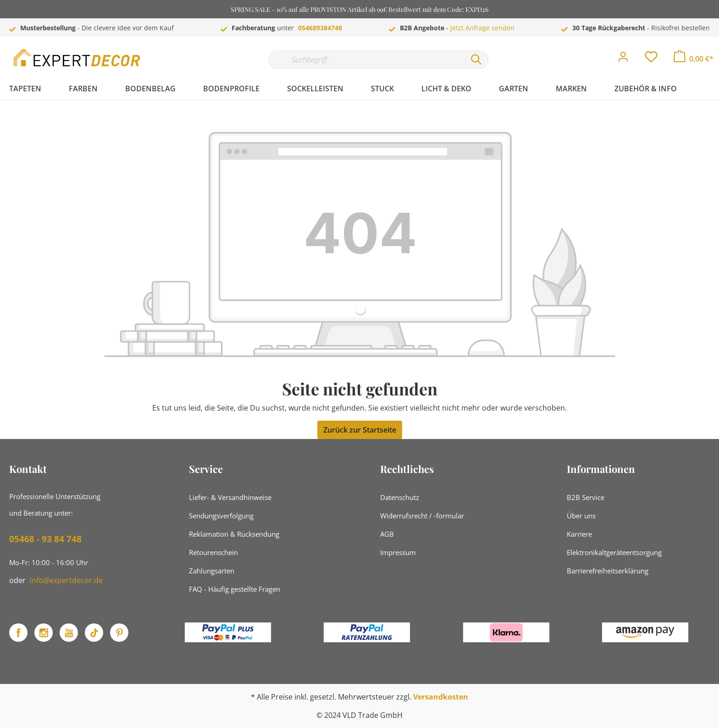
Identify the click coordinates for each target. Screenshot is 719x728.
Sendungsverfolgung (221, 516)
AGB (387, 534)
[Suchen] (476, 60)
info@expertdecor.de (66, 580)
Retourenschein (213, 552)
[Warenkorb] (694, 59)
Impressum (398, 552)
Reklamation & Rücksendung (234, 534)
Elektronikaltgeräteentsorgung (614, 552)
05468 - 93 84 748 (45, 539)
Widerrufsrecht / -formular (422, 516)
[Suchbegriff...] (366, 60)
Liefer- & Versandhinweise (230, 497)
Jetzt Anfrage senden (482, 28)
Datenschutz (400, 497)
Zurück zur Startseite (360, 430)
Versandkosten (441, 697)
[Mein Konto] (623, 59)
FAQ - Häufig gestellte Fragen (235, 589)
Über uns (581, 516)
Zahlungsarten (212, 571)
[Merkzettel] (651, 59)
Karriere (579, 534)
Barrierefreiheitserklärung (608, 571)
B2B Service (586, 497)
